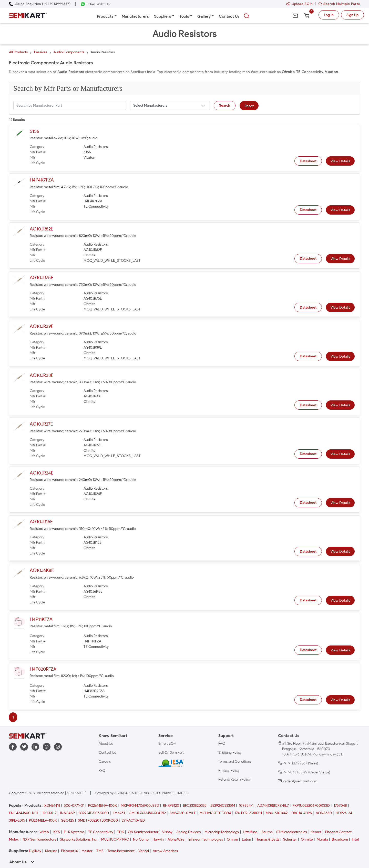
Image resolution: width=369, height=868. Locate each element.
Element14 (69, 851)
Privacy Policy (229, 770)
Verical (144, 851)
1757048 (340, 806)
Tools (184, 16)
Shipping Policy (230, 753)
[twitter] (24, 747)
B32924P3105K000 (94, 813)
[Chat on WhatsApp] (95, 4)
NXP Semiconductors (39, 839)
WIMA (44, 832)
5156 (34, 131)
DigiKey (35, 851)
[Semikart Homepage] (28, 15)
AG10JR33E (42, 375)
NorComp (141, 839)
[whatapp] (47, 747)
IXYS (56, 832)
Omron (232, 839)
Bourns (267, 832)
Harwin (158, 839)
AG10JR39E (42, 326)
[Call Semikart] (40, 4)
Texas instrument (121, 851)
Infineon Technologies (206, 839)
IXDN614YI (52, 806)
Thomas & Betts (267, 839)
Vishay (167, 832)
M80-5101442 (277, 813)
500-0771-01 (74, 806)
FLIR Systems (74, 832)
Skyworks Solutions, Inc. (79, 839)
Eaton (247, 839)
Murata (322, 839)
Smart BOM (167, 744)
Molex (14, 839)
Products (105, 16)
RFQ (102, 770)
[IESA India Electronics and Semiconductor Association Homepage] (171, 763)
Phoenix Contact (338, 832)
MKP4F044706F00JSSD (140, 806)
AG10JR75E (42, 278)
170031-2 (49, 813)
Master (87, 851)
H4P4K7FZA (42, 180)
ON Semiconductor (143, 832)
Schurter (290, 839)
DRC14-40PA (302, 813)
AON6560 (324, 813)
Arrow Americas (165, 851)
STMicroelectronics (291, 832)
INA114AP (68, 813)
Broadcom (340, 839)
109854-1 (246, 806)
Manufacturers (135, 16)
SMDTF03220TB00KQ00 (98, 820)
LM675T (119, 813)
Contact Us (229, 16)
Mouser (51, 851)
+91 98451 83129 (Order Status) (306, 772)
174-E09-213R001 (248, 813)
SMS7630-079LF (183, 813)
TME (100, 851)
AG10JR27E (41, 424)
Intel (355, 839)
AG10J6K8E (42, 570)
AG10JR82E (42, 229)
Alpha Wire (176, 839)
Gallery (204, 16)
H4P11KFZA (41, 619)
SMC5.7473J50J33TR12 (148, 813)
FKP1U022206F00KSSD (311, 806)
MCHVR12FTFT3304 (215, 813)
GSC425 (67, 820)
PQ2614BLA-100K (43, 820)
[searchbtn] (247, 16)
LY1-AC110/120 (133, 820)
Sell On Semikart (171, 753)
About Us (106, 744)
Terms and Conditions (235, 761)
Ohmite (307, 839)
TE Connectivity (101, 832)
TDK (121, 832)
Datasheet (308, 161)
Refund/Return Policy (234, 779)
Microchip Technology (222, 832)
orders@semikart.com (300, 781)
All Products (18, 52)
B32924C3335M (223, 806)
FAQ (222, 744)
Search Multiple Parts (338, 4)
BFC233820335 (195, 806)
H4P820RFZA (43, 669)
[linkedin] (35, 747)
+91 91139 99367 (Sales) (300, 763)
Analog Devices (188, 832)
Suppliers (163, 16)
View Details (340, 161)
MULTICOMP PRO (115, 839)
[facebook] (13, 747)
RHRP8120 (171, 806)
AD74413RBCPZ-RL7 (273, 806)
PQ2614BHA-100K (102, 806)
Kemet (316, 832)
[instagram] (58, 747)
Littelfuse (250, 832)
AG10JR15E (41, 522)
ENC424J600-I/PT (24, 813)
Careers (105, 761)
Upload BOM (300, 4)
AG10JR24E (42, 473)
